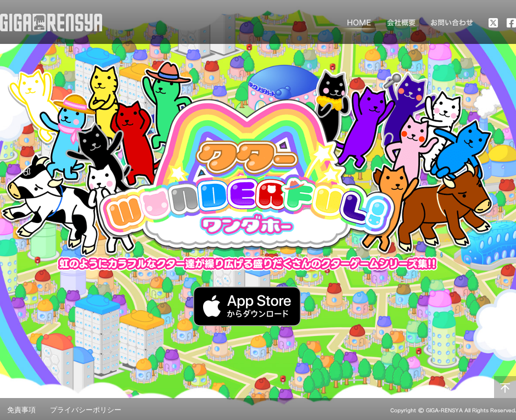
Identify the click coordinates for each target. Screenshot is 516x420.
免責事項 (21, 410)
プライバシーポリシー (86, 410)
